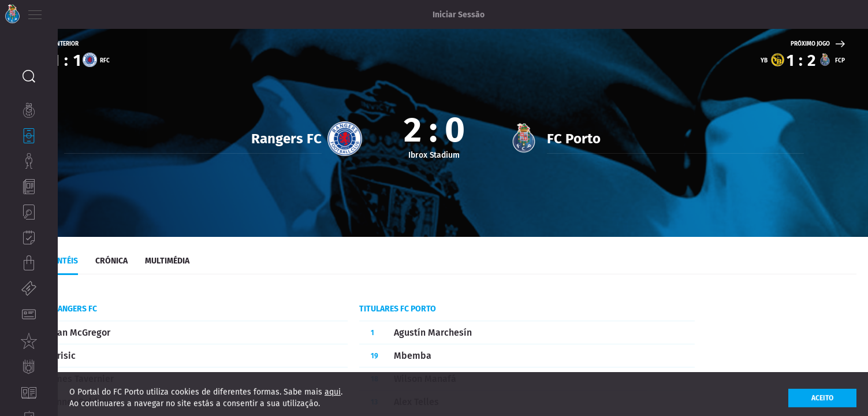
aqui (333, 399)
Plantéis (119, 255)
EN (81, 12)
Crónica (169, 255)
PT (65, 12)
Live (77, 255)
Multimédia (225, 255)
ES (97, 12)
